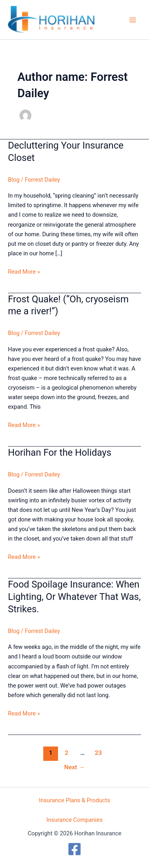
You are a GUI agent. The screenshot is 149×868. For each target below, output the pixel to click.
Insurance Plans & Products (74, 800)
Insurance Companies (75, 820)
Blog (14, 180)
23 (99, 753)
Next (75, 767)
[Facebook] (74, 849)
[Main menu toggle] (133, 20)
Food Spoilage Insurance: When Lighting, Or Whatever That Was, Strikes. (74, 597)
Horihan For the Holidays (60, 453)
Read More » (24, 272)
